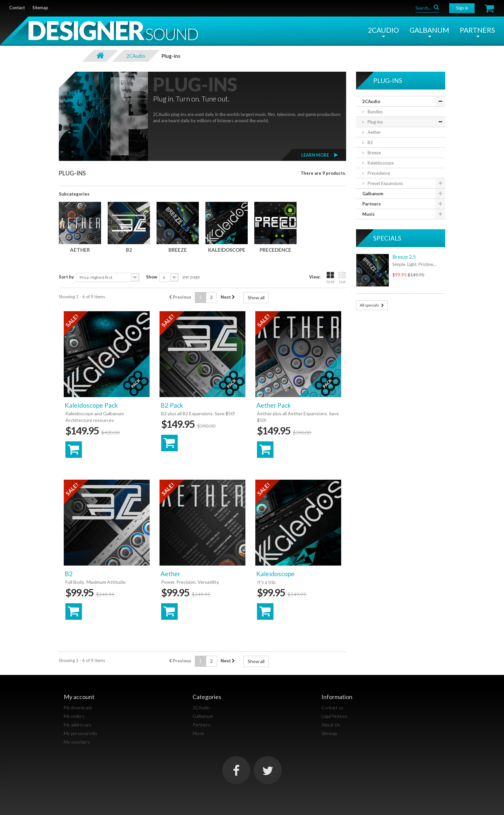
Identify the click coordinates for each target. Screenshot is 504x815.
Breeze (178, 250)
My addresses (78, 725)
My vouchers (77, 742)
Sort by (66, 277)
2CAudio (383, 30)
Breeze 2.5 (404, 257)
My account (79, 697)
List (342, 278)
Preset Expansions (385, 183)
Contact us (332, 707)
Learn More (315, 155)
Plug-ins (375, 122)
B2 (129, 250)
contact (17, 8)
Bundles (375, 112)
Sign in (462, 8)
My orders (74, 716)
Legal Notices (334, 716)
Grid (330, 278)
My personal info (80, 733)
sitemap (40, 8)
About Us (331, 725)
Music (369, 214)
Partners (477, 30)
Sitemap (329, 733)
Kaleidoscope (227, 250)
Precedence (275, 250)
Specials (387, 238)
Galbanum (429, 30)
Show (152, 277)
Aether (80, 250)
